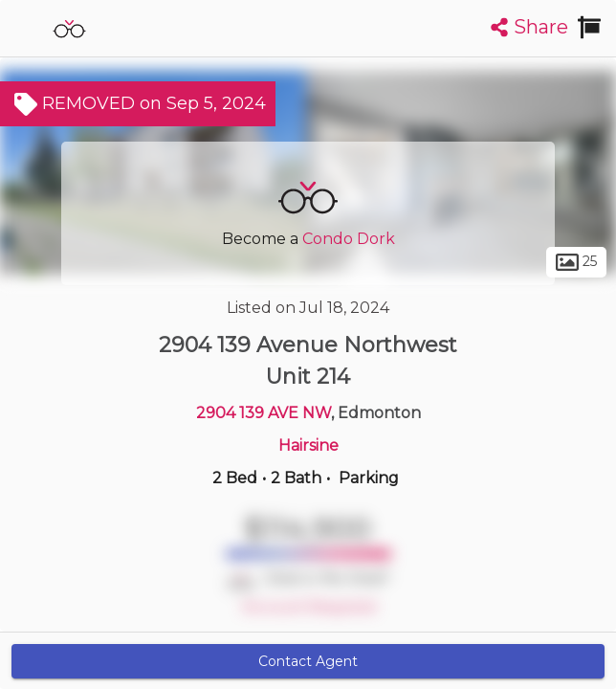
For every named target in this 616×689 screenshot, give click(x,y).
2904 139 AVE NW (264, 413)
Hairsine (308, 445)
